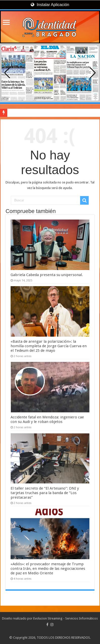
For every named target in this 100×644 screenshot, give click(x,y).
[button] (93, 73)
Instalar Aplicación (50, 5)
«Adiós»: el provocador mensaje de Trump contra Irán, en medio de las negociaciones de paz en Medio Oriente (48, 569)
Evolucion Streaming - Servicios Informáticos (65, 618)
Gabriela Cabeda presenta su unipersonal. (47, 275)
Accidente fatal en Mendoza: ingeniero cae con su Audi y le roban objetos (47, 419)
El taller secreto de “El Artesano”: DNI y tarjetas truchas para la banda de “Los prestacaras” (45, 493)
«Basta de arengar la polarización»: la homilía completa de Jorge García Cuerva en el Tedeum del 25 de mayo (49, 346)
